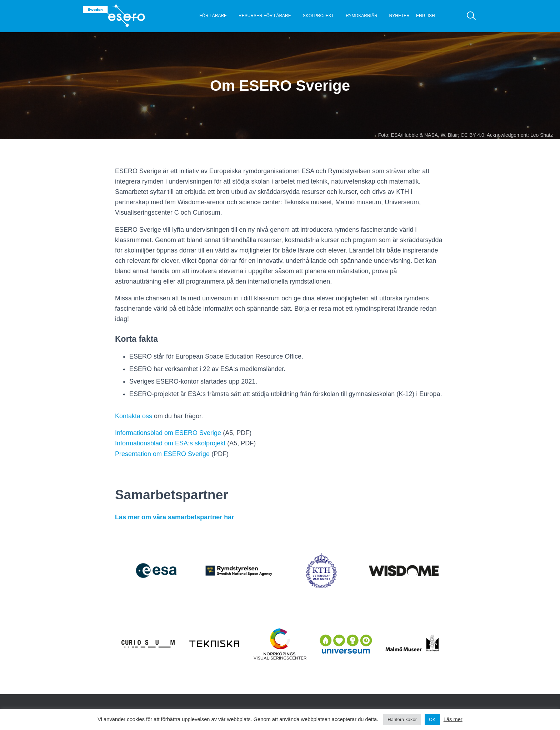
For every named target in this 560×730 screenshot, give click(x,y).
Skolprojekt (318, 16)
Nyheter (399, 16)
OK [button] (432, 719)
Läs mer (453, 719)
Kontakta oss (134, 416)
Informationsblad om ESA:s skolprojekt (170, 443)
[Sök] (471, 16)
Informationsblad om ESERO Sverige (168, 433)
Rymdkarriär (361, 16)
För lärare (213, 16)
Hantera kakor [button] (402, 719)
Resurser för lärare (265, 16)
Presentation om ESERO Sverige (162, 454)
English (426, 16)
